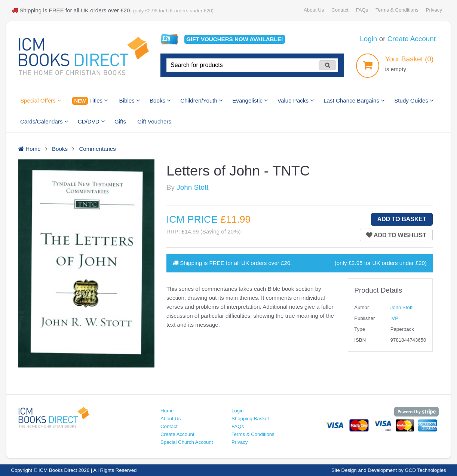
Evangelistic (250, 100)
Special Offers (41, 100)
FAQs (362, 10)
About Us (314, 10)
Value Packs (296, 100)
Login (368, 39)
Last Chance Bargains (354, 100)
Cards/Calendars (44, 121)
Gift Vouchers (154, 121)
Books (160, 100)
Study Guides (414, 100)
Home (167, 411)
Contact (340, 10)
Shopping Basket (250, 419)
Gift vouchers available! (235, 39)
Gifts (120, 121)
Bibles (130, 100)
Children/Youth (201, 100)
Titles (90, 101)
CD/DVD (91, 121)
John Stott (192, 187)
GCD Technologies (426, 470)
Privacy (434, 10)
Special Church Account (187, 442)
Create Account (412, 39)
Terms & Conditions (397, 10)
